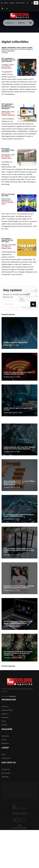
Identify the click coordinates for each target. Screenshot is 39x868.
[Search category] (21, 23)
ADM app (5, 777)
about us (5, 706)
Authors (5, 714)
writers (6, 3)
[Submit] (31, 23)
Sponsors (5, 743)
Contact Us (6, 769)
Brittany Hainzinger (8, 115)
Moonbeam (13, 696)
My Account (6, 773)
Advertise (5, 717)
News (4, 754)
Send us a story (20, 3)
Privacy (4, 725)
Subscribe (5, 736)
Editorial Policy (7, 710)
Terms (4, 721)
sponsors (12, 3)
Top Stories (6, 758)
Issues (4, 740)
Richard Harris (7, 68)
